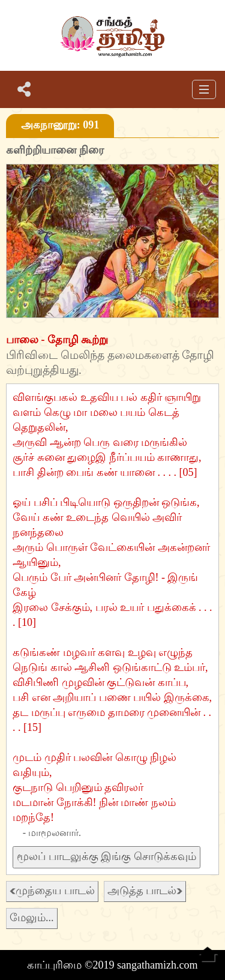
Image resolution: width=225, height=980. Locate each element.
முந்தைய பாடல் (52, 891)
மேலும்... (32, 918)
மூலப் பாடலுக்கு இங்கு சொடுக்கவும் (106, 856)
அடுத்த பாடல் (145, 891)
